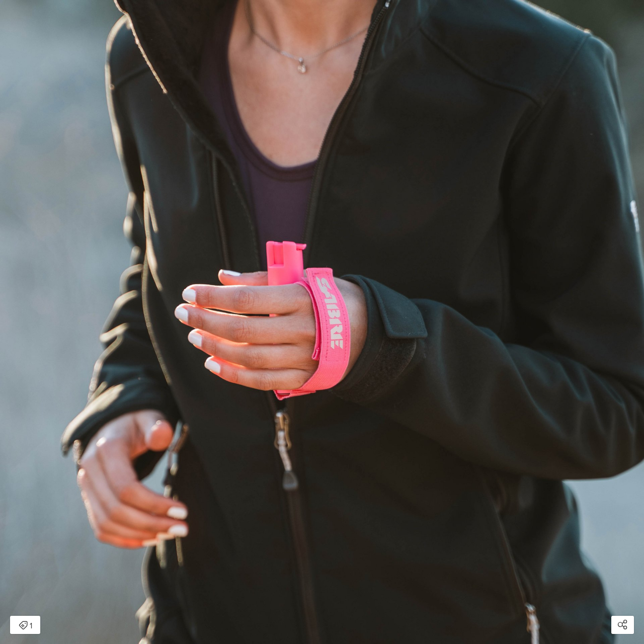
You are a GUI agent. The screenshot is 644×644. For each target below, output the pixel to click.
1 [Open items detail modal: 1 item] (25, 626)
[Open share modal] (623, 625)
